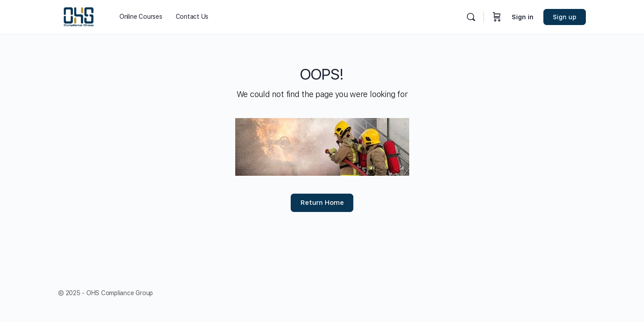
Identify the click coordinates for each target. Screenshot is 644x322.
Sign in (523, 17)
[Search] (471, 17)
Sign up (565, 17)
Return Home (322, 203)
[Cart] (497, 17)
